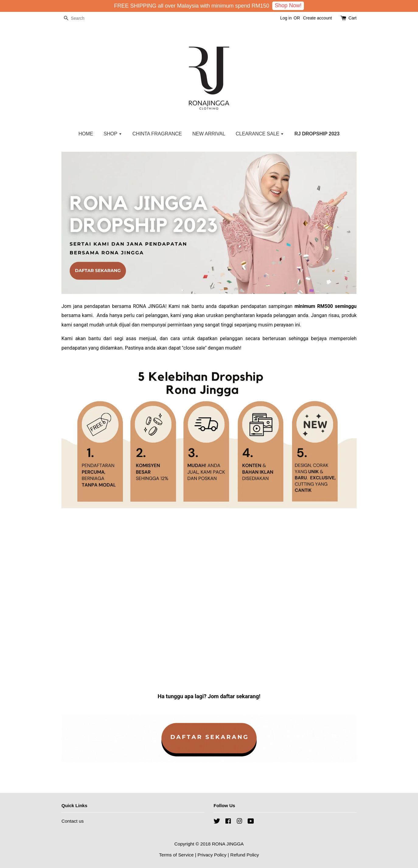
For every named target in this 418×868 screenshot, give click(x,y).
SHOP (113, 134)
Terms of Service (176, 855)
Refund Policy (245, 855)
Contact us (73, 821)
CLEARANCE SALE (260, 134)
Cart (353, 18)
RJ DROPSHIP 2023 (317, 134)
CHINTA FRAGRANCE (157, 134)
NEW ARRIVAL (209, 134)
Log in (286, 18)
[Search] (80, 18)
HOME (86, 134)
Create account (317, 18)
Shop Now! (288, 5)
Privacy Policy (212, 855)
